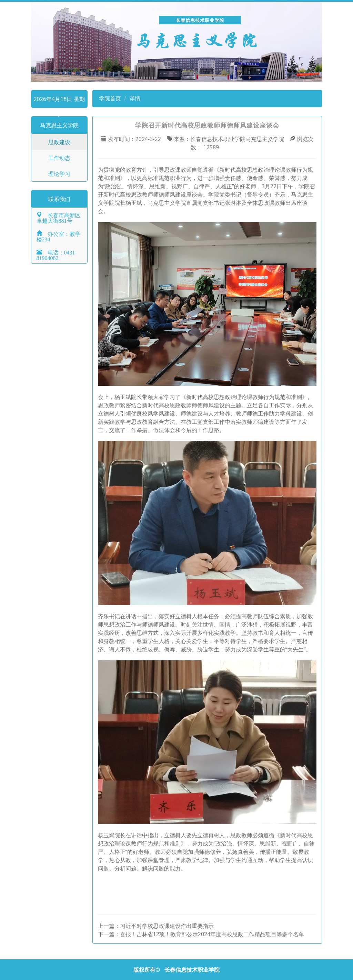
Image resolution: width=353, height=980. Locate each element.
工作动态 (59, 158)
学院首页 (109, 98)
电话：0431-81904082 (57, 255)
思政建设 (59, 142)
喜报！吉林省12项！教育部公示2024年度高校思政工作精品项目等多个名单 (212, 934)
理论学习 (59, 174)
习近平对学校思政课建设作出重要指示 (167, 926)
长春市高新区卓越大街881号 (59, 217)
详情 (135, 98)
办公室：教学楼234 (59, 236)
